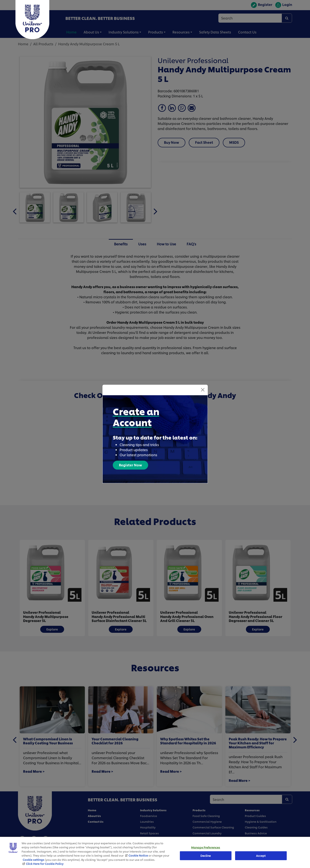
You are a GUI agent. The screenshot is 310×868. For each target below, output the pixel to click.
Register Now (130, 465)
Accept (261, 856)
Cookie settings (33, 860)
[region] (155, 852)
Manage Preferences (206, 847)
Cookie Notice (138, 855)
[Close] (203, 390)
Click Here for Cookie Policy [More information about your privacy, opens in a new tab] (45, 864)
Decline (206, 856)
